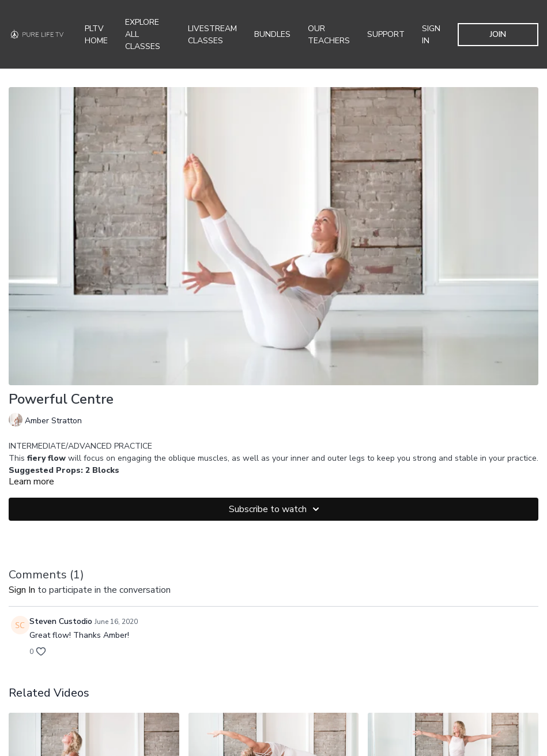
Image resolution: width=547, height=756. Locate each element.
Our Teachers (329, 35)
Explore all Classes (143, 34)
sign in (22, 590)
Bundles (272, 34)
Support (386, 34)
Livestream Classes (212, 35)
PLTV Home (96, 35)
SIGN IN (431, 35)
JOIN (498, 34)
